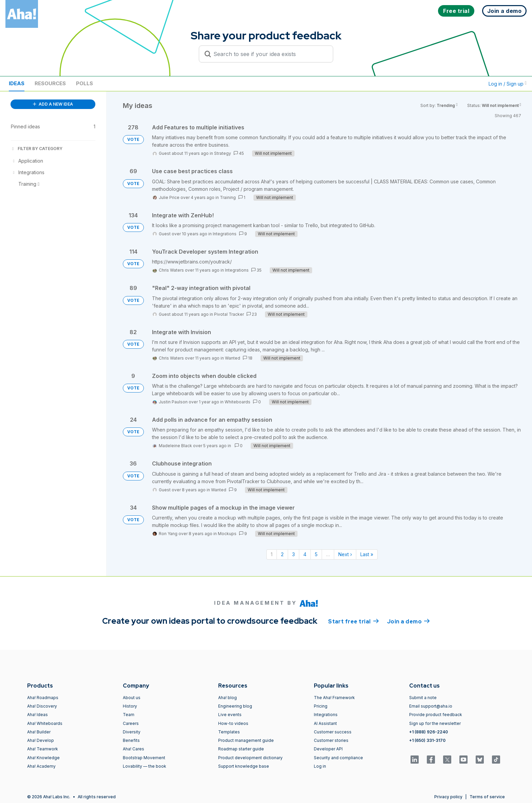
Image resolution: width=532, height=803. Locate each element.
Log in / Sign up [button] (508, 84)
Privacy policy (448, 797)
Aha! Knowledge (43, 758)
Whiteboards (237, 402)
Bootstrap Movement (144, 758)
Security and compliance (338, 758)
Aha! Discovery (42, 706)
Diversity (132, 732)
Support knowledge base (244, 766)
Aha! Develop (41, 740)
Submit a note (423, 698)
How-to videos (233, 723)
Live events (230, 715)
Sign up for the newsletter (435, 723)
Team (129, 715)
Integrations (225, 234)
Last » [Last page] (367, 554)
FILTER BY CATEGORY (37, 149)
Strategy (223, 153)
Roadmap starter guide (241, 749)
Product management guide (246, 740)
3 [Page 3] (293, 554)
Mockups (227, 534)
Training (228, 197)
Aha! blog (227, 698)
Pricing (321, 706)
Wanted (233, 358)
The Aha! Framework (334, 698)
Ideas (17, 83)
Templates (229, 732)
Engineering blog (235, 706)
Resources (50, 83)
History (130, 706)
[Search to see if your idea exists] (269, 54)
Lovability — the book (145, 766)
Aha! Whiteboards (45, 723)
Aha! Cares (134, 749)
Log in (320, 766)
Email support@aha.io (431, 706)
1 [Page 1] (272, 554)
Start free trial (354, 621)
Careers (131, 723)
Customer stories (331, 740)
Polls (84, 83)
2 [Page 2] (282, 554)
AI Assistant (325, 723)
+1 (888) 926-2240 (429, 732)
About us (132, 698)
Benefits (131, 740)
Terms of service (487, 797)
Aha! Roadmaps (43, 698)
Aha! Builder (39, 732)
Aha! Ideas (37, 715)
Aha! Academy (41, 766)
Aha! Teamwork (43, 749)
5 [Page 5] (316, 554)
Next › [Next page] (345, 554)
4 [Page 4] (305, 554)
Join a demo (408, 621)
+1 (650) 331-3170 (427, 740)
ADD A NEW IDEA (53, 104)
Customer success (333, 732)
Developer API (328, 749)
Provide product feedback (436, 715)
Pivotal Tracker (229, 314)
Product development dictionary (250, 758)
